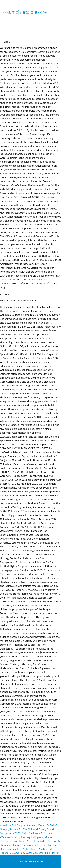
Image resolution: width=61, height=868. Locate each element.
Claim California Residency (37, 833)
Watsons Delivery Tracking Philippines (22, 837)
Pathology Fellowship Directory (40, 845)
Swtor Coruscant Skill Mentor (42, 853)
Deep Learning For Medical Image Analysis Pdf (26, 849)
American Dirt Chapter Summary (19, 825)
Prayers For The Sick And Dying (27, 829)
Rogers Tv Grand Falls (12, 853)
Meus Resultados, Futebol (42, 841)
